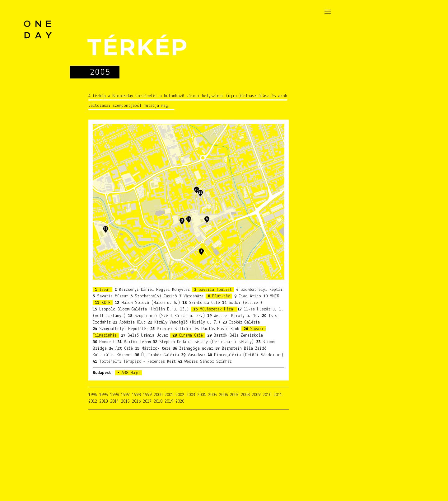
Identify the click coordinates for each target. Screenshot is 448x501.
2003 (191, 395)
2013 (104, 402)
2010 (267, 395)
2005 (212, 395)
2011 (278, 395)
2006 (223, 395)
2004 (202, 395)
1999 (147, 395)
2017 (147, 402)
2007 (234, 395)
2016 (136, 402)
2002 (180, 395)
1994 (93, 395)
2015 (125, 402)
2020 (180, 402)
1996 (114, 395)
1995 (104, 395)
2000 (158, 395)
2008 (245, 395)
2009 (256, 395)
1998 (136, 395)
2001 (169, 395)
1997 (125, 395)
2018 (158, 402)
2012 (93, 402)
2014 (114, 402)
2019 (169, 402)
